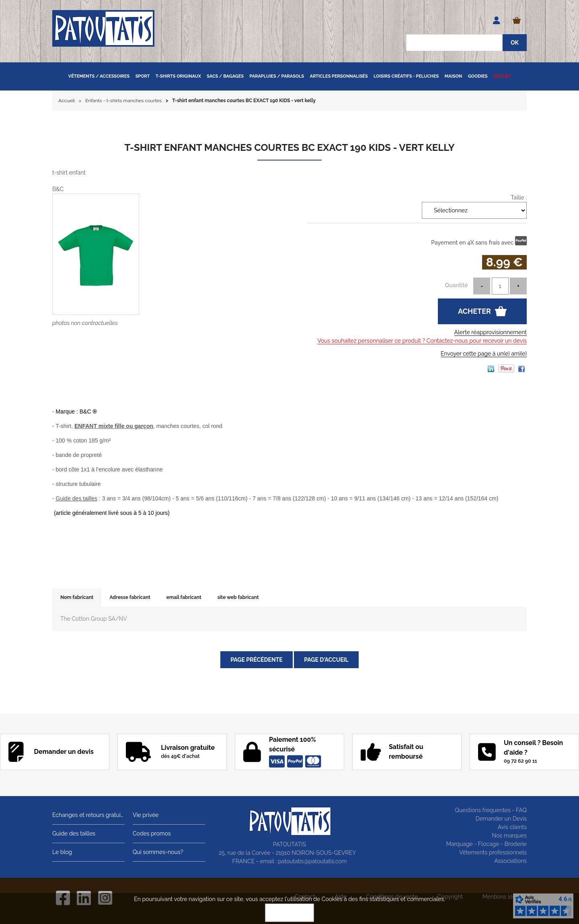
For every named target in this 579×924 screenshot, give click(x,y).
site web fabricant (238, 597)
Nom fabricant (77, 597)
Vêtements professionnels (493, 852)
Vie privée (146, 815)
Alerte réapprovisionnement (491, 332)
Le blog (62, 852)
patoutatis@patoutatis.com (312, 861)
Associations (510, 861)
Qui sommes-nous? (158, 852)
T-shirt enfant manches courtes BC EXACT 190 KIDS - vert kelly (289, 147)
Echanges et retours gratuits (88, 815)
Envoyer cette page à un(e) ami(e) (484, 354)
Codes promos (152, 833)
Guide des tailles (74, 833)
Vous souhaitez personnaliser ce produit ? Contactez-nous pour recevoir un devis (422, 341)
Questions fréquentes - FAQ (491, 810)
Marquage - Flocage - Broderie (487, 844)
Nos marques (509, 836)
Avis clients (512, 827)
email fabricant (184, 597)
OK (289, 913)
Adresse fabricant (130, 597)
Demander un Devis (501, 819)
